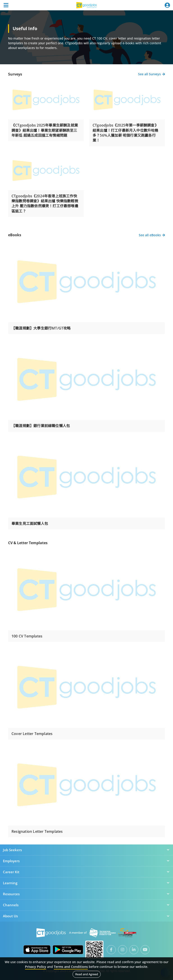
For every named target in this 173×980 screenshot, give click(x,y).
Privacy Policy (36, 967)
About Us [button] (86, 916)
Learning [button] (86, 883)
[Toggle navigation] (6, 5)
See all (151, 74)
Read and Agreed (87, 974)
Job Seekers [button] (86, 850)
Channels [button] (86, 905)
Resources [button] (86, 894)
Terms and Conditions (71, 967)
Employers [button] (86, 861)
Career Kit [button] (86, 872)
